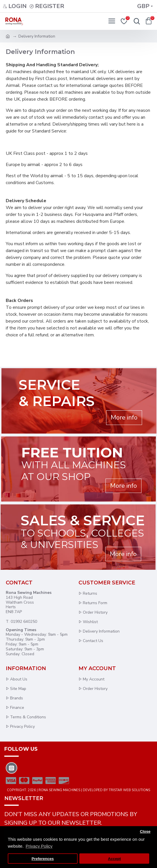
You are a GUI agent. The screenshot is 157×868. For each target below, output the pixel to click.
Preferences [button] (43, 859)
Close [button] (145, 831)
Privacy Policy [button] (39, 846)
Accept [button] (114, 859)
